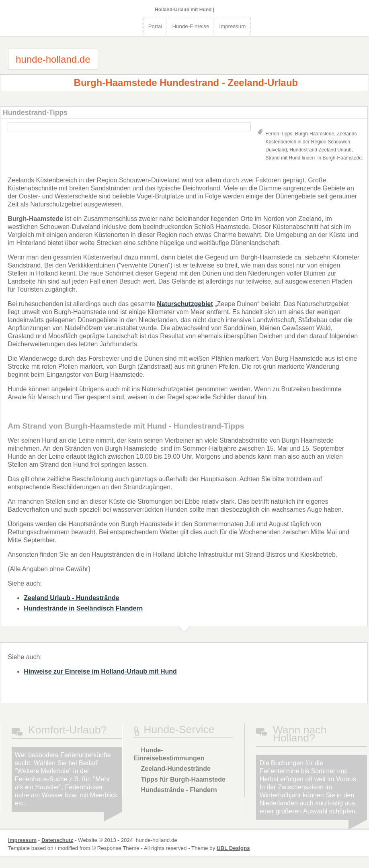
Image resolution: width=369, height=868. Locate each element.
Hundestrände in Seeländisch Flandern (83, 608)
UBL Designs (233, 848)
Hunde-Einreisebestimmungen (169, 754)
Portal (155, 26)
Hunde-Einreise (191, 26)
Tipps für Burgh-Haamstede (183, 779)
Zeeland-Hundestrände (175, 769)
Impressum (232, 26)
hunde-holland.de (53, 59)
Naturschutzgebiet (185, 304)
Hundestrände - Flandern (179, 790)
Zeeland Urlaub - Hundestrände (71, 598)
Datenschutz (57, 840)
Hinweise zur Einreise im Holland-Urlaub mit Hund (100, 671)
